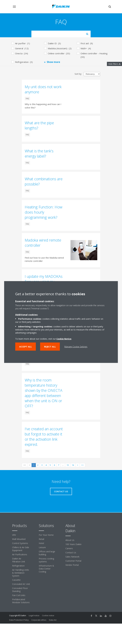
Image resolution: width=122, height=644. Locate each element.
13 (68, 465)
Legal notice (34, 615)
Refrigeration (18, 566)
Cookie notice (48, 615)
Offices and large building (47, 553)
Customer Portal (73, 561)
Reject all (50, 347)
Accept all (26, 347)
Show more (53, 62)
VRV (14, 535)
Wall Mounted (19, 539)
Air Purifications (20, 554)
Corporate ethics (39, 620)
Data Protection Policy (19, 620)
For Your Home (46, 535)
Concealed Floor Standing (20, 590)
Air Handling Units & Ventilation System (21, 573)
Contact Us (71, 553)
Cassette (16, 580)
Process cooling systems (46, 560)
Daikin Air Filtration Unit (19, 560)
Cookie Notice (64, 339)
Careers (69, 548)
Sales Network (72, 557)
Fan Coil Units (19, 595)
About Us (70, 540)
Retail (41, 539)
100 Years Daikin (73, 544)
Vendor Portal (72, 565)
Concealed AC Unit (21, 584)
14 (73, 465)
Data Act (53, 620)
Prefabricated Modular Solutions (21, 601)
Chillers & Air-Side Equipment (21, 549)
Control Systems (20, 543)
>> (82, 465)
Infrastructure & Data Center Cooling (46, 569)
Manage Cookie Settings (76, 347)
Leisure (42, 547)
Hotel (41, 543)
